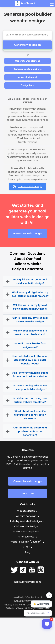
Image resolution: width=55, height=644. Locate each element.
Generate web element (27, 61)
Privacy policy (12, 605)
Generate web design (27, 45)
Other (26, 547)
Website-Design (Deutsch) (26, 542)
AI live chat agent (28, 77)
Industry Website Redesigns (26, 521)
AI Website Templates (26, 532)
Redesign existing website (28, 69)
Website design (26, 511)
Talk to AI (28, 493)
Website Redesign (26, 516)
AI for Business (26, 537)
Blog (28, 552)
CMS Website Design (26, 526)
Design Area (27, 85)
